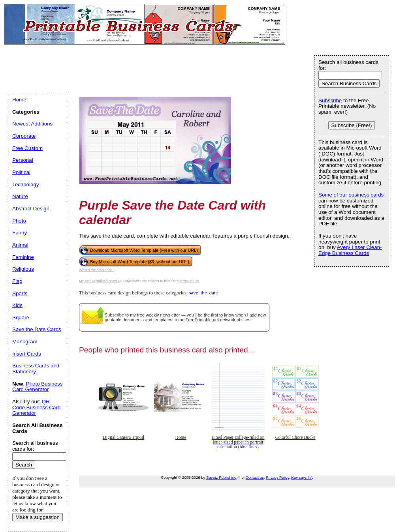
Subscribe (114, 315)
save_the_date (203, 293)
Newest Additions (32, 124)
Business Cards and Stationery (36, 369)
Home (19, 100)
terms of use (190, 281)
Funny (20, 233)
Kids (17, 305)
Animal (20, 245)
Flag (17, 281)
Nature (20, 196)
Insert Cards (27, 354)
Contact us (255, 477)
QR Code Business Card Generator (36, 407)
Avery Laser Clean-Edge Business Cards (350, 250)
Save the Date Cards (37, 329)
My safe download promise (100, 281)
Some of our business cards (351, 195)
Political (21, 172)
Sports (20, 293)
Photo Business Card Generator (37, 387)
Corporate (24, 136)
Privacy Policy (278, 477)
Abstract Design (31, 209)
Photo (19, 221)
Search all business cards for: (348, 65)
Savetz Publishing (221, 477)
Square (21, 318)
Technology (25, 185)
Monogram (25, 342)
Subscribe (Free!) (352, 125)
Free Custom (27, 148)
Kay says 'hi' (302, 477)
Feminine (23, 257)
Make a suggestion (38, 517)
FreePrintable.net (202, 320)
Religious (23, 269)
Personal (23, 160)
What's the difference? (97, 270)
